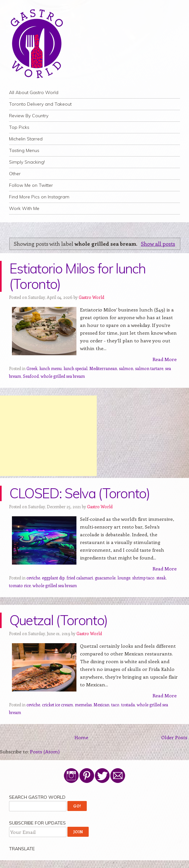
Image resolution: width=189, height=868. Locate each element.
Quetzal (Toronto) (58, 620)
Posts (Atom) (45, 751)
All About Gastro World (34, 92)
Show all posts (158, 243)
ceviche (33, 578)
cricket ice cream (57, 705)
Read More (165, 359)
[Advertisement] (48, 436)
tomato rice (20, 585)
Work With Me (24, 208)
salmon (126, 368)
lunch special (75, 368)
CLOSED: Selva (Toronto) (80, 493)
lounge (124, 578)
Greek (32, 368)
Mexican (101, 705)
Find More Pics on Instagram (39, 197)
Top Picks (19, 127)
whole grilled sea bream (63, 376)
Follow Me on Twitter (31, 185)
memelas (83, 705)
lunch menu (50, 368)
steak (161, 578)
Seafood (31, 376)
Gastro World (91, 297)
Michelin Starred (26, 139)
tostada (128, 705)
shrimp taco (143, 578)
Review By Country (29, 116)
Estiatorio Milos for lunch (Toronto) (77, 276)
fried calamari (80, 578)
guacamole (105, 578)
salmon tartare (149, 368)
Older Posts (174, 737)
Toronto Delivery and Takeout (40, 104)
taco (115, 705)
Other (15, 174)
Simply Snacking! (27, 162)
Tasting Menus (24, 150)
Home (81, 737)
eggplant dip (53, 578)
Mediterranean (103, 368)
